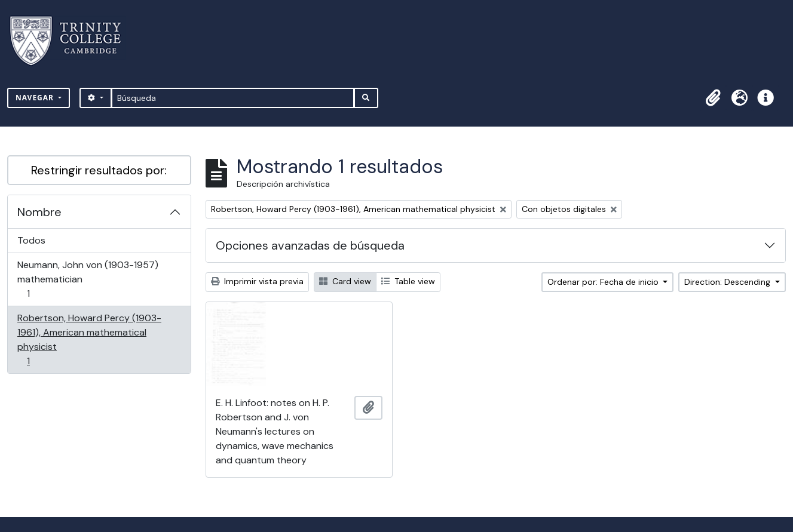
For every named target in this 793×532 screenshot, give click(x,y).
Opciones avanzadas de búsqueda (310, 245)
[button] (713, 98)
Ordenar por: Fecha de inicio (604, 282)
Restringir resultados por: (99, 170)
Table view (408, 281)
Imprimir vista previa (257, 281)
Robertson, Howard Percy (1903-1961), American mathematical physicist (89, 339)
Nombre (39, 212)
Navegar (36, 98)
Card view (345, 281)
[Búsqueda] (233, 98)
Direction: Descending (728, 282)
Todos (31, 240)
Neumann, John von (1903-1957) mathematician (88, 279)
